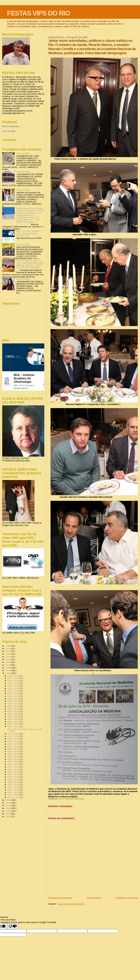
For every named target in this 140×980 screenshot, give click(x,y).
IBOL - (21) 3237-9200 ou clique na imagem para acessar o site (28, 233)
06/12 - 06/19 (14, 747)
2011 (8, 811)
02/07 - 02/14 (14, 792)
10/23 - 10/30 (14, 699)
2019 (8, 665)
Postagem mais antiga (127, 898)
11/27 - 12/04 (14, 686)
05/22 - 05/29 (14, 754)
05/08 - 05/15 (14, 759)
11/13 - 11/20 (14, 691)
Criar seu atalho (9, 131)
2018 (8, 668)
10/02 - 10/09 (14, 706)
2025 (8, 649)
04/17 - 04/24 (14, 767)
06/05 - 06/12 (14, 749)
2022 (8, 657)
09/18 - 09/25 (14, 711)
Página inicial (94, 898)
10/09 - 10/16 (14, 704)
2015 (8, 800)
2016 (8, 673)
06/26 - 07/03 (14, 744)
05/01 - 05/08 (14, 762)
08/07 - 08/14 (14, 724)
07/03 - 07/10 (14, 741)
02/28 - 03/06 (14, 785)
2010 (8, 814)
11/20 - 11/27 (14, 689)
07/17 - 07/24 (14, 736)
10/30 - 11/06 (14, 696)
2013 (8, 805)
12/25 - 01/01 (14, 676)
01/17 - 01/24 (14, 795)
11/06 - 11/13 (14, 694)
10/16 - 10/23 (14, 701)
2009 (8, 816)
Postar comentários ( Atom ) (71, 904)
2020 (8, 662)
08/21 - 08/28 (14, 719)
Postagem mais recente (60, 898)
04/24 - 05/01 (14, 764)
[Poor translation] (13, 926)
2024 (8, 651)
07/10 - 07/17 (14, 739)
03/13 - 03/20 (14, 780)
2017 (8, 670)
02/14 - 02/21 (14, 790)
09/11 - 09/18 (14, 714)
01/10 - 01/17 (14, 797)
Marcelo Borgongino (11, 126)
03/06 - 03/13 (14, 782)
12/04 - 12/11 (14, 683)
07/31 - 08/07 (14, 727)
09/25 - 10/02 (14, 709)
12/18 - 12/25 (14, 678)
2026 (8, 646)
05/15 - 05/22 (14, 757)
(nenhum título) (23, 153)
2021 (8, 659)
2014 (8, 803)
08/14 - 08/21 (14, 722)
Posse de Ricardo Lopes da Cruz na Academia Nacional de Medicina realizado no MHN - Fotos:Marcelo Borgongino (30, 264)
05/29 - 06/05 (14, 752)
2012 (8, 808)
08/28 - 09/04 (14, 716)
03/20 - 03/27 (14, 777)
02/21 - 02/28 (14, 787)
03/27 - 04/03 (14, 774)
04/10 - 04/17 (14, 769)
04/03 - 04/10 (14, 772)
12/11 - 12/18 (14, 681)
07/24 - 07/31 (14, 734)
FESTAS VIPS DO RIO (38, 13)
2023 (8, 654)
